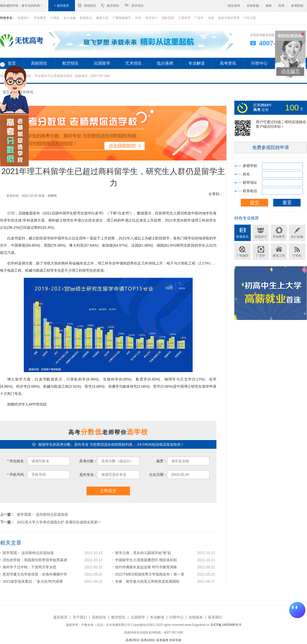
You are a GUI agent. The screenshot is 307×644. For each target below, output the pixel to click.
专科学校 (175, 640)
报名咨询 (234, 6)
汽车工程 (250, 18)
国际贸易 (168, 18)
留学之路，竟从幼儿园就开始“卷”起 (143, 553)
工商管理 (184, 18)
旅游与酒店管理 (229, 18)
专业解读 (196, 63)
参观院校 (297, 6)
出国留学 (102, 63)
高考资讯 (228, 63)
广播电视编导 (122, 18)
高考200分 (133, 640)
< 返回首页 (62, 6)
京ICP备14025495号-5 (226, 625)
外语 (138, 18)
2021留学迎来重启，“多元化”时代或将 (33, 581)
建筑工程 (102, 18)
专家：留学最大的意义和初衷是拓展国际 (147, 581)
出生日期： (158, 475)
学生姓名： (17, 461)
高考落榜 (162, 640)
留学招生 (138, 6)
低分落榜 (165, 63)
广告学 (199, 18)
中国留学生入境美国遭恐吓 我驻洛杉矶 (146, 560)
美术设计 (151, 18)
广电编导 (243, 256)
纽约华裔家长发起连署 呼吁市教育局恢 (146, 567)
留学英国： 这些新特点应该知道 (42, 514)
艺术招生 (134, 63)
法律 (211, 18)
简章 (281, 6)
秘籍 (269, 6)
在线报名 (196, 617)
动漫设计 (261, 237)
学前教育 (40, 18)
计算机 (55, 18)
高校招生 (90, 6)
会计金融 (70, 18)
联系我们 (215, 617)
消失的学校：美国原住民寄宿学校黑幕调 (35, 560)
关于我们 (80, 617)
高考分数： (88, 461)
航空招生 (113, 6)
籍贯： (162, 461)
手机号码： (17, 475)
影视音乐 (86, 18)
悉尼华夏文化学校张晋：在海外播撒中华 (35, 574)
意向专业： (88, 475)
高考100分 (148, 640)
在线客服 (253, 6)
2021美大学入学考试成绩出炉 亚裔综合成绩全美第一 (59, 522)
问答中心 (259, 63)
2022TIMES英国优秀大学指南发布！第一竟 (150, 574)
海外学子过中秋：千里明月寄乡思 (29, 567)
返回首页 (60, 617)
